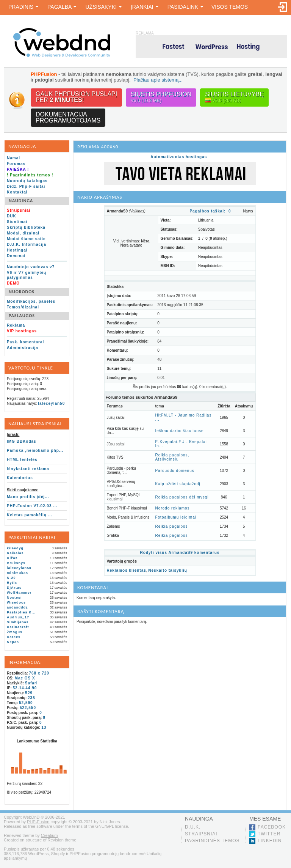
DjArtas (14, 588)
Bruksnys (16, 563)
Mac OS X (25, 678)
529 (29, 693)
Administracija (23, 348)
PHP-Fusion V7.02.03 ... (32, 506)
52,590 (26, 703)
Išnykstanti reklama (28, 469)
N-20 (11, 578)
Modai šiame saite (26, 239)
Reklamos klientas (127, 570)
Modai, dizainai (23, 233)
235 (31, 698)
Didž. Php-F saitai (26, 186)
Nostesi (14, 598)
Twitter (269, 834)
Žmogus (15, 632)
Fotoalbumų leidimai (176, 517)
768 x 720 (39, 673)
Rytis (12, 583)
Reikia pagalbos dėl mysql (182, 497)
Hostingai (17, 250)
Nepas (13, 642)
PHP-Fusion (38, 822)
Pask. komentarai (25, 342)
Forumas (16, 164)
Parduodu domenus (174, 471)
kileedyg (15, 548)
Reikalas (15, 553)
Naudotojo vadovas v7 (31, 267)
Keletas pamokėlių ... (30, 515)
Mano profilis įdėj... (28, 497)
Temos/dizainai (23, 307)
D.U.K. (193, 827)
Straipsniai (201, 834)
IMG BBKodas (22, 441)
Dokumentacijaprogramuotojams (68, 117)
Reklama (16, 325)
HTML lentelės (22, 460)
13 (44, 727)
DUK (12, 216)
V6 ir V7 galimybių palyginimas (27, 275)
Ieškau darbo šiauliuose (179, 431)
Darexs (14, 637)
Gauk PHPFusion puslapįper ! (76, 97)
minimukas (17, 573)
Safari (31, 683)
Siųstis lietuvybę (234, 97)
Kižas (12, 558)
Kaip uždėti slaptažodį (178, 484)
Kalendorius (20, 478)
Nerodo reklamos (172, 508)
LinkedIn (270, 841)
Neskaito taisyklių (167, 570)
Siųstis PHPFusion (161, 97)
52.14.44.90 (25, 688)
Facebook (272, 827)
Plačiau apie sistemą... (158, 80)
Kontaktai (17, 192)
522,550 (28, 708)
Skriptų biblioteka (26, 227)
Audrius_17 (18, 617)
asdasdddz (17, 607)
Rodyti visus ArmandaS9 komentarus (180, 553)
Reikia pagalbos (171, 526)
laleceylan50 (51, 403)
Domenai (16, 256)
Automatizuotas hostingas (179, 157)
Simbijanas (18, 622)
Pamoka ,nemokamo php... (35, 451)
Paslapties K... (21, 612)
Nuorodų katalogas (27, 181)
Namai (13, 158)
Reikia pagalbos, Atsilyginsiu (172, 457)
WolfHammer (19, 593)
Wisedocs (16, 602)
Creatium (49, 835)
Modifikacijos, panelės (31, 301)
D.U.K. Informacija (27, 245)
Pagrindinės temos (212, 841)
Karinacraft (18, 627)
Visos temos (230, 7)
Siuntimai (17, 222)
